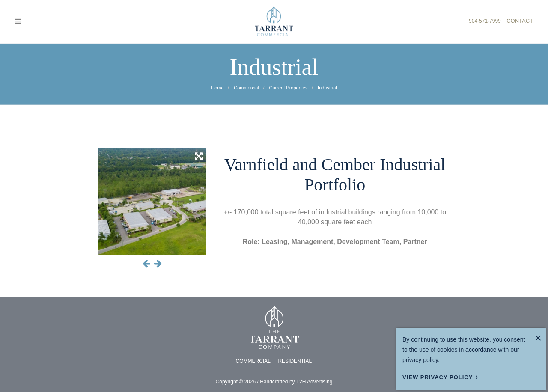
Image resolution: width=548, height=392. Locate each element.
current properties (288, 88)
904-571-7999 (485, 21)
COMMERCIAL (253, 361)
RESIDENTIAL (295, 361)
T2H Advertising (314, 382)
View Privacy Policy (438, 377)
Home (217, 88)
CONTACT (520, 21)
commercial (246, 88)
